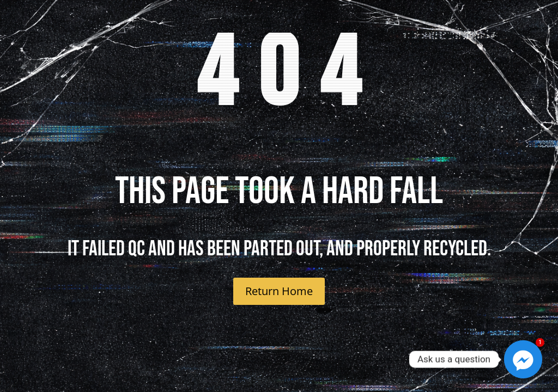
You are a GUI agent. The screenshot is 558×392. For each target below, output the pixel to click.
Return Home (279, 291)
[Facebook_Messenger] (523, 359)
